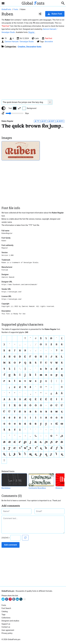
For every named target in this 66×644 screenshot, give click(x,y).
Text (13, 108)
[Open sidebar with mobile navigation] (3, 3)
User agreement (8, 630)
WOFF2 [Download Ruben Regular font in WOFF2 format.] (60, 121)
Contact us (6, 627)
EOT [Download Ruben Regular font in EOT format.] (44, 121)
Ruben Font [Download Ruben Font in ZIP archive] (55, 14)
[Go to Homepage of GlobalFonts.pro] (6, 9)
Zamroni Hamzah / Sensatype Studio (19, 42)
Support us (6, 624)
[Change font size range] (15, 113)
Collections (6, 618)
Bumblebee (6, 488)
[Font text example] (25, 102)
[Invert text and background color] (19, 108)
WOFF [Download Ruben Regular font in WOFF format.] (52, 121)
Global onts (33, 3)
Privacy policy (7, 633)
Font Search (6, 608)
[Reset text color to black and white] (3, 108)
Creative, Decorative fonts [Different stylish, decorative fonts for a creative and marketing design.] (30, 47)
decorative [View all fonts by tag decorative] (49, 42)
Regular (32, 32)
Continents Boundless (37, 488)
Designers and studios (10, 621)
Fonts (4, 605)
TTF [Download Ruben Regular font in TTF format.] (37, 121)
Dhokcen (59, 488)
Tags (3, 615)
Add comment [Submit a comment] (11, 545)
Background (29, 108)
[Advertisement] (33, 73)
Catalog (5, 611)
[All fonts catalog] (16, 9)
